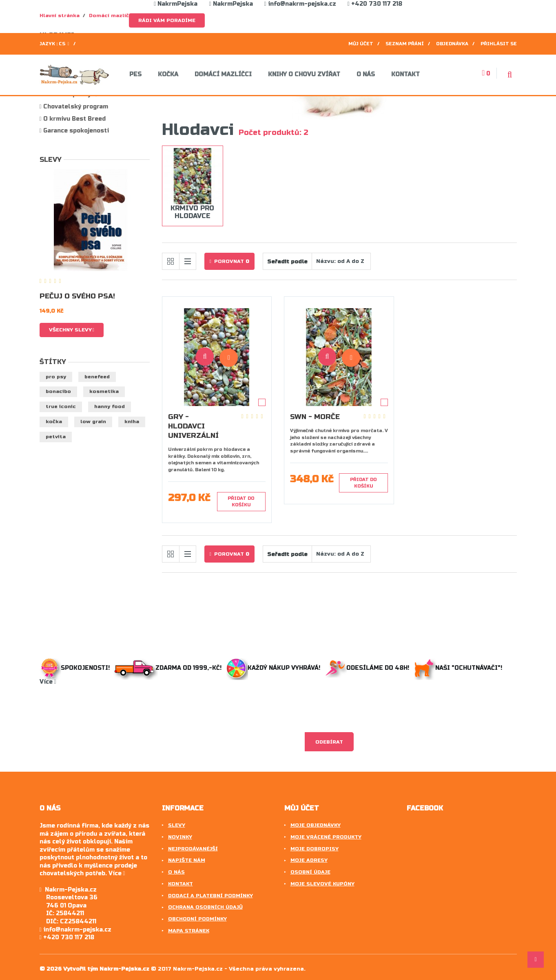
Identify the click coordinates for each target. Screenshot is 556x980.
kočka (54, 422)
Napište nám (187, 860)
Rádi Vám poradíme (167, 20)
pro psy (56, 377)
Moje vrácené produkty (326, 837)
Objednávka (452, 44)
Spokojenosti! (75, 668)
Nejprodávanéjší (193, 849)
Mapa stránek (189, 931)
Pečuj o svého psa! (77, 296)
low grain (93, 422)
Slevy (51, 160)
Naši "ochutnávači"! (460, 668)
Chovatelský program (75, 107)
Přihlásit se (499, 44)
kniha (132, 422)
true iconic (61, 406)
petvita (56, 437)
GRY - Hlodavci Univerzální (193, 426)
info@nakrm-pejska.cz (300, 4)
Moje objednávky (316, 825)
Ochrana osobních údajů (205, 907)
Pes (135, 75)
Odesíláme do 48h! (369, 668)
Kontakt (405, 75)
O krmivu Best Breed (74, 119)
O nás (366, 75)
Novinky (180, 837)
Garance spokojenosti (75, 131)
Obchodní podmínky (197, 919)
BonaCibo (58, 391)
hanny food (110, 406)
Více (48, 682)
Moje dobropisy (315, 849)
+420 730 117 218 (375, 4)
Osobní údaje (310, 872)
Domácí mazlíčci (223, 75)
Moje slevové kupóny (322, 884)
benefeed (97, 377)
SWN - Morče (315, 417)
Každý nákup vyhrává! (274, 668)
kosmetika (104, 391)
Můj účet (361, 44)
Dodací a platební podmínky (210, 896)
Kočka (168, 75)
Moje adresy (309, 860)
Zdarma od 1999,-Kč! (169, 668)
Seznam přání (405, 44)
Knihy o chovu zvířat (304, 75)
